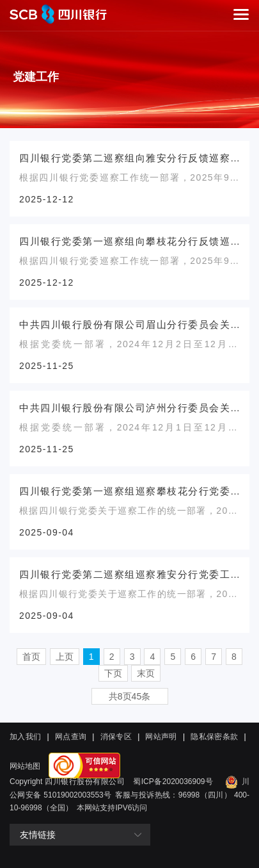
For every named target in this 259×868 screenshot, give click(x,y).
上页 (65, 657)
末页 (146, 673)
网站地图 (25, 766)
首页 (31, 657)
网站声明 (161, 737)
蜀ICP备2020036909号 (173, 782)
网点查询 (71, 737)
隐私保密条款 (214, 737)
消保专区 (116, 737)
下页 (113, 673)
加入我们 (25, 737)
